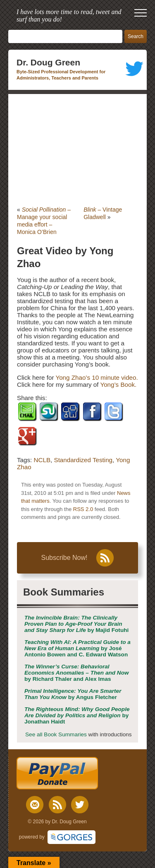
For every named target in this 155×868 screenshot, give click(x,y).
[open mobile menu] (141, 13)
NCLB (42, 460)
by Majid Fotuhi (76, 624)
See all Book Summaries (56, 734)
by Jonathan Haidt (77, 715)
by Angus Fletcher (73, 694)
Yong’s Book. (118, 385)
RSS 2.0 (83, 509)
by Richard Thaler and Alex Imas (77, 673)
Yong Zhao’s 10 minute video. (97, 377)
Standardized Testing (83, 460)
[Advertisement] (77, 150)
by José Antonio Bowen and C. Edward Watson (77, 648)
